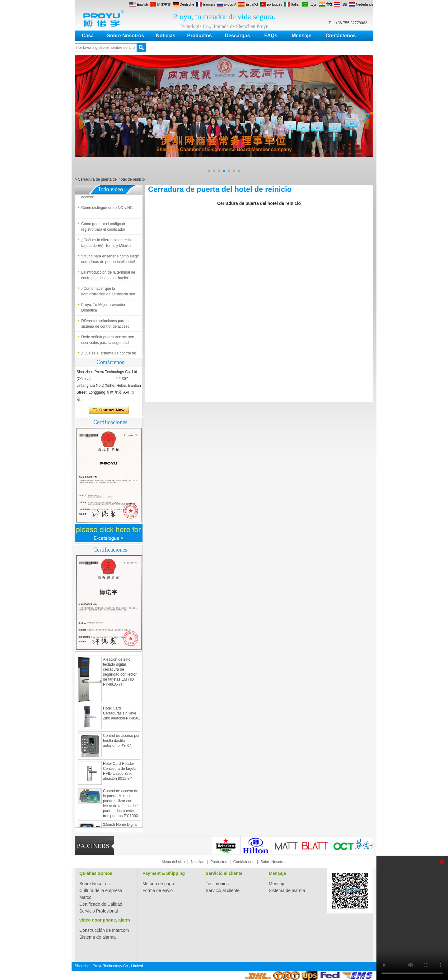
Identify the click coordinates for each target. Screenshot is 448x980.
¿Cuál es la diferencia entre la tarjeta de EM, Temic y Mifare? (106, 244)
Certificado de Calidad (101, 904)
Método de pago (158, 884)
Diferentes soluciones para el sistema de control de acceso (105, 325)
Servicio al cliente (224, 873)
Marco (85, 897)
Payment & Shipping (164, 873)
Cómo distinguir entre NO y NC (107, 209)
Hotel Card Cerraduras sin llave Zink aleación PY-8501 (122, 715)
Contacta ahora (109, 410)
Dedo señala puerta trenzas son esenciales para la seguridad (108, 341)
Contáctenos (341, 36)
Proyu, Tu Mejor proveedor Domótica (103, 309)
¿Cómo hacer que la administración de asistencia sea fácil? (108, 293)
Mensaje (301, 36)
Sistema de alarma (287, 890)
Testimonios (217, 884)
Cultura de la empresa (101, 890)
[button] (209, 171)
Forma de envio (158, 890)
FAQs (271, 36)
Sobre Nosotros (125, 36)
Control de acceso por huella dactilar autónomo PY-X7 (121, 742)
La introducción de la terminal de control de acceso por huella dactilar (108, 277)
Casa (88, 36)
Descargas (238, 36)
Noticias (166, 36)
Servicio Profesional (99, 911)
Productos (200, 36)
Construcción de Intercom (104, 930)
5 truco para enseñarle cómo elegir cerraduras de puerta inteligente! (110, 261)
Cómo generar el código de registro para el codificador (104, 228)
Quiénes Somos (96, 873)
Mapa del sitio (173, 862)
